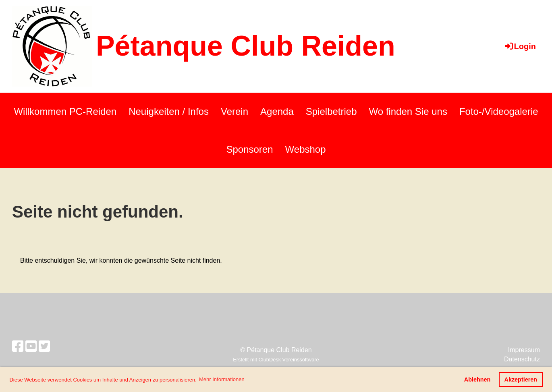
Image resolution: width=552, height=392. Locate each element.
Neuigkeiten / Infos (169, 111)
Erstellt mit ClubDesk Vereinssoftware (276, 360)
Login (520, 46)
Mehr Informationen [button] (222, 379)
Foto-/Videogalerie (499, 111)
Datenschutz (522, 359)
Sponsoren (249, 149)
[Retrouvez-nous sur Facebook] (18, 346)
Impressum (524, 350)
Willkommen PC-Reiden (65, 111)
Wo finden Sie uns (408, 111)
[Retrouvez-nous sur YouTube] (31, 346)
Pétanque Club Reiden (246, 46)
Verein (234, 111)
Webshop (306, 149)
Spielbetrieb (331, 111)
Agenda (277, 111)
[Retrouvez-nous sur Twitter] (44, 346)
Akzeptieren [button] (521, 380)
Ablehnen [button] (477, 380)
